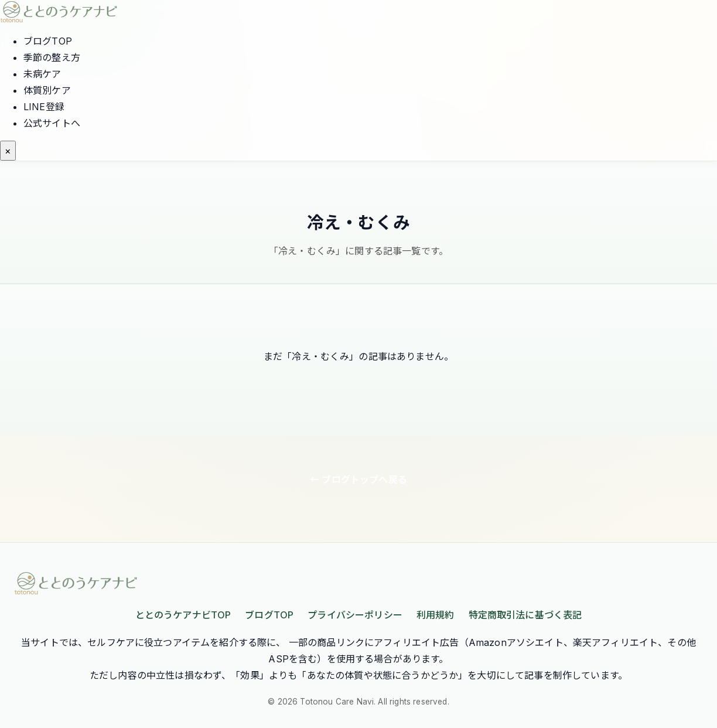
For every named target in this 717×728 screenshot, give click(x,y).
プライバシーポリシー (355, 615)
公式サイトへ (52, 123)
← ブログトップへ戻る (358, 479)
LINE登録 (44, 107)
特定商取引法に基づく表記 (525, 615)
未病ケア (42, 74)
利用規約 (436, 615)
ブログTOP (48, 41)
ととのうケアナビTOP (183, 615)
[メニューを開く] (8, 151)
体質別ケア (47, 90)
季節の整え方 (52, 57)
